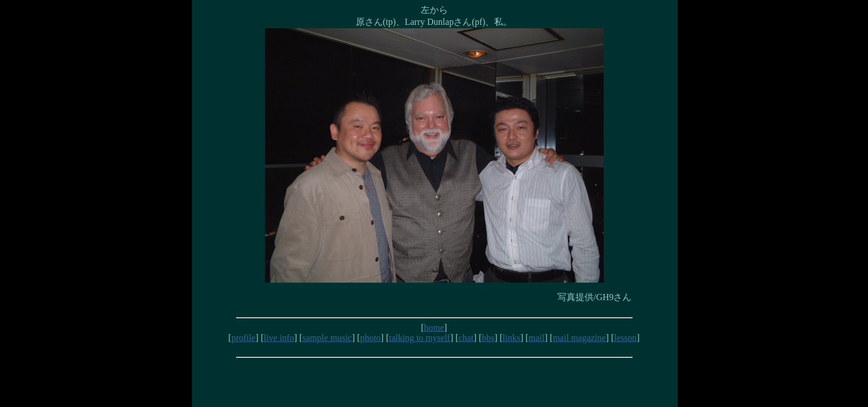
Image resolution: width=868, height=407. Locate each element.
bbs (488, 338)
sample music (327, 338)
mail (536, 338)
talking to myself (420, 338)
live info (279, 338)
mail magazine (579, 338)
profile (244, 338)
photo (370, 338)
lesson (625, 338)
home (434, 328)
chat (466, 338)
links (511, 338)
